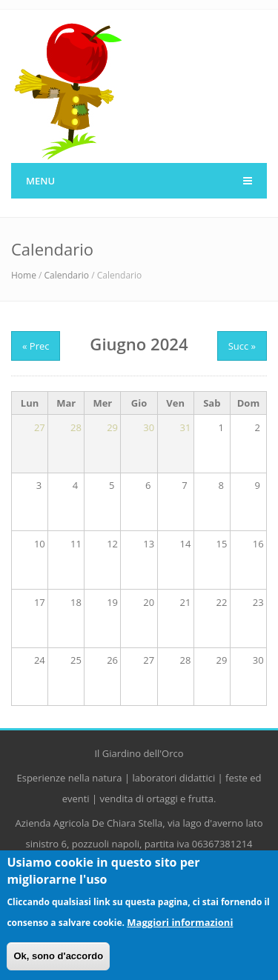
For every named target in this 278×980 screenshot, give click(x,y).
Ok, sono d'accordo (58, 956)
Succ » (242, 346)
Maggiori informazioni (180, 922)
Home (24, 275)
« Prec (36, 346)
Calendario (67, 275)
